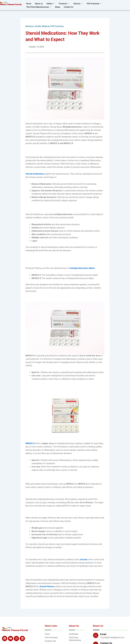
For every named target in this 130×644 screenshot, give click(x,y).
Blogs (59, 7)
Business (30, 26)
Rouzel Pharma (47, 587)
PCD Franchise (96, 3)
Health (38, 26)
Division (79, 3)
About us (39, 3)
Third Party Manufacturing (39, 7)
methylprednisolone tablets (83, 268)
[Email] (96, 636)
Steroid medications (35, 174)
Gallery (51, 3)
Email (103, 634)
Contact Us (70, 7)
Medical (46, 26)
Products (65, 3)
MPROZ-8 (30, 444)
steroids (84, 559)
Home (29, 3)
